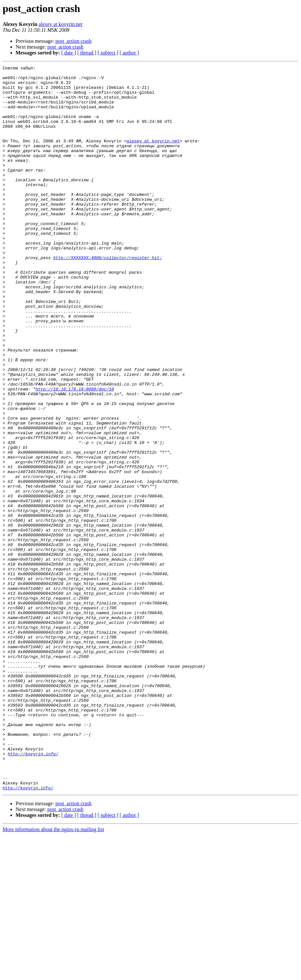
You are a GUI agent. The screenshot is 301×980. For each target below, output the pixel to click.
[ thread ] (87, 53)
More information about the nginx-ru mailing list (53, 974)
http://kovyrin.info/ (33, 892)
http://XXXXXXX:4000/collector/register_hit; (108, 296)
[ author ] (129, 53)
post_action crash (74, 41)
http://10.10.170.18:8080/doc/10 (75, 454)
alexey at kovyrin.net (60, 24)
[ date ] (69, 53)
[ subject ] (108, 53)
